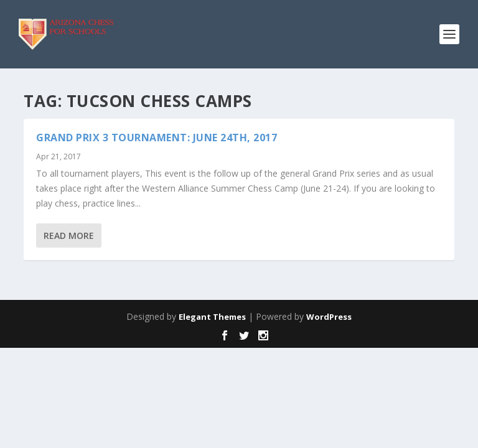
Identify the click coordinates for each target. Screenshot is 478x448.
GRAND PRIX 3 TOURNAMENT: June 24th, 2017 (157, 138)
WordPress (329, 317)
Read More (69, 236)
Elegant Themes (212, 317)
